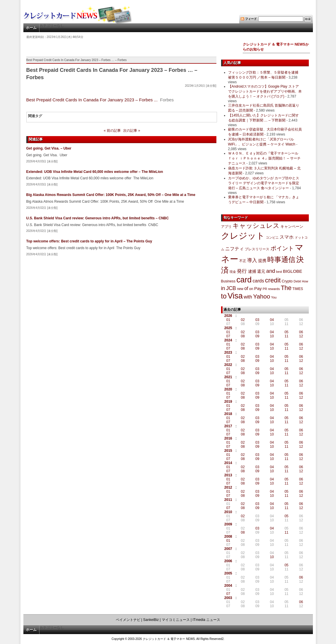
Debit (297, 281)
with (248, 297)
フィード (251, 19)
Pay (258, 288)
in (223, 288)
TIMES (298, 289)
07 (228, 336)
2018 (228, 414)
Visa (235, 296)
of (246, 288)
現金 (233, 272)
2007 (228, 549)
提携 (262, 261)
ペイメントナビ (128, 620)
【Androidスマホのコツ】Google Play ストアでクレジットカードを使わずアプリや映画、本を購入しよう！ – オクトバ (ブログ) (265, 91)
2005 (228, 573)
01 (228, 320)
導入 (252, 260)
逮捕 (252, 271)
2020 (228, 389)
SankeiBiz (151, 620)
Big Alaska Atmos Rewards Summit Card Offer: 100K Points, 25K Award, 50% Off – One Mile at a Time (111, 195)
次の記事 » (132, 131)
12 (301, 336)
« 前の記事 (112, 131)
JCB (231, 288)
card (244, 280)
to (224, 296)
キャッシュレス (256, 226)
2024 (228, 340)
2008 (228, 537)
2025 (228, 328)
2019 (228, 402)
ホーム (31, 28)
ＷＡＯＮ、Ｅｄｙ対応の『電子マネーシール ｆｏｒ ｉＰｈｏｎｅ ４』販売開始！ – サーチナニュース (264, 158)
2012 (228, 487)
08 (243, 336)
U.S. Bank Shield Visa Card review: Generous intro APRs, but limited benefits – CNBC (98, 218)
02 (243, 320)
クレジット (243, 236)
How (305, 281)
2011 (228, 500)
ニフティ (235, 249)
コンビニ (272, 237)
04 (272, 320)
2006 (228, 561)
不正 (243, 261)
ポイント (282, 248)
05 (286, 332)
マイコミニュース (176, 620)
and (270, 271)
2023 (228, 353)
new (240, 289)
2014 (228, 463)
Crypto (287, 281)
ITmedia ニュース (207, 620)
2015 (228, 451)
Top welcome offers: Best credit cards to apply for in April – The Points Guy (89, 241)
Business (228, 281)
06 (301, 332)
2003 (228, 598)
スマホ (287, 237)
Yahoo (261, 296)
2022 (228, 365)
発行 (242, 271)
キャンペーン (292, 227)
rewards (274, 289)
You (274, 297)
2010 (228, 512)
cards (258, 281)
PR (265, 289)
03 (257, 320)
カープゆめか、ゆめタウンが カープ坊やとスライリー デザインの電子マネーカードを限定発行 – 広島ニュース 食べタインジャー (264, 183)
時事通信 (281, 259)
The (286, 288)
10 (272, 336)
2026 (228, 316)
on (251, 289)
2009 (228, 524)
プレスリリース (257, 249)
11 (286, 336)
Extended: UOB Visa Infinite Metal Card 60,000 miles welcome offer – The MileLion (95, 172)
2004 (228, 586)
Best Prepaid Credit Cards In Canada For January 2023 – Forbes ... (92, 100)
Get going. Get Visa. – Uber (49, 148)
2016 (228, 438)
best (279, 272)
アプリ (226, 227)
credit (273, 280)
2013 (228, 475)
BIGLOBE (293, 271)
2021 (228, 377)
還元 (261, 271)
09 (257, 336)
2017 (228, 426)
